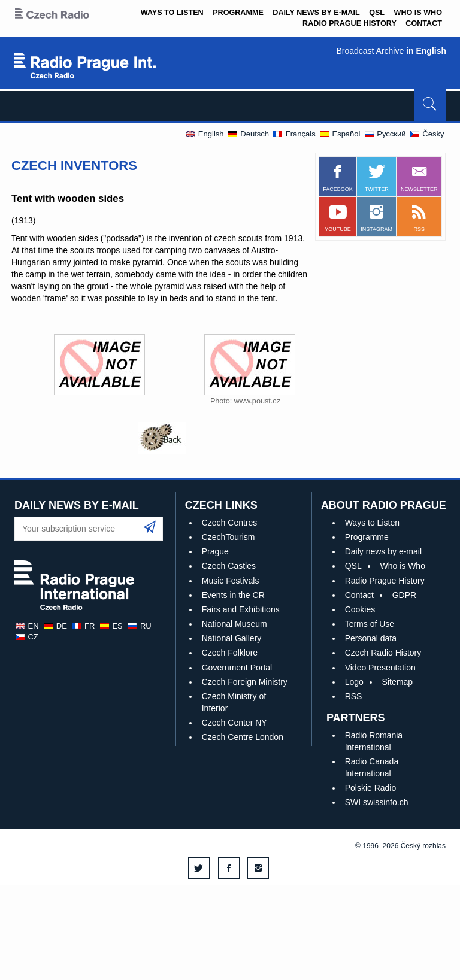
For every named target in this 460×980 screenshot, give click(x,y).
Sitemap (397, 682)
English (204, 134)
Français (293, 134)
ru (139, 626)
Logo (354, 682)
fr (83, 626)
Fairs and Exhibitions (241, 609)
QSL (377, 13)
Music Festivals (231, 581)
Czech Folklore (230, 653)
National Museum (234, 624)
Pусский (385, 134)
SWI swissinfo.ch (377, 802)
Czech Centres (230, 523)
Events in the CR (233, 595)
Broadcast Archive (391, 51)
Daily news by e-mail (316, 13)
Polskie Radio (371, 788)
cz (26, 637)
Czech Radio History (383, 653)
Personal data (371, 638)
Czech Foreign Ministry (245, 682)
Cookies (360, 609)
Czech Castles (229, 566)
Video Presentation (380, 668)
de (55, 626)
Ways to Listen (172, 13)
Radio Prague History (349, 23)
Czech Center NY (234, 723)
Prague (215, 551)
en (27, 626)
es (111, 626)
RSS (354, 696)
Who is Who (418, 13)
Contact (424, 23)
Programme (238, 13)
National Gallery (232, 638)
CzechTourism (229, 537)
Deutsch (248, 134)
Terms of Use (370, 624)
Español (340, 134)
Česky (427, 134)
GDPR (404, 595)
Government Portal (237, 668)
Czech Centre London (243, 737)
